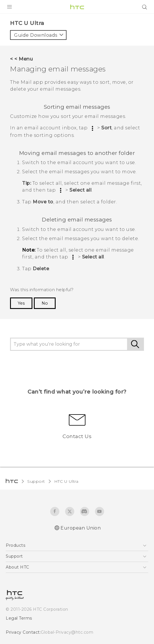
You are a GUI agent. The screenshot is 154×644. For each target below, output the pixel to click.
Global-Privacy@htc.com (63, 634)
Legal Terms (18, 620)
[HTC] (77, 7)
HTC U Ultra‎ (64, 483)
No (43, 305)
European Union (81, 530)
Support (35, 483)
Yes (21, 305)
